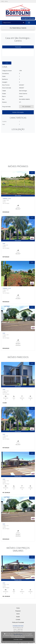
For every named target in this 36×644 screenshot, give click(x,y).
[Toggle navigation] (29, 23)
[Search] (14, 23)
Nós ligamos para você (28, 18)
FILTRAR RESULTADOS (18, 28)
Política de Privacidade (20, 637)
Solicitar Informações (18, 112)
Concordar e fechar (18, 639)
